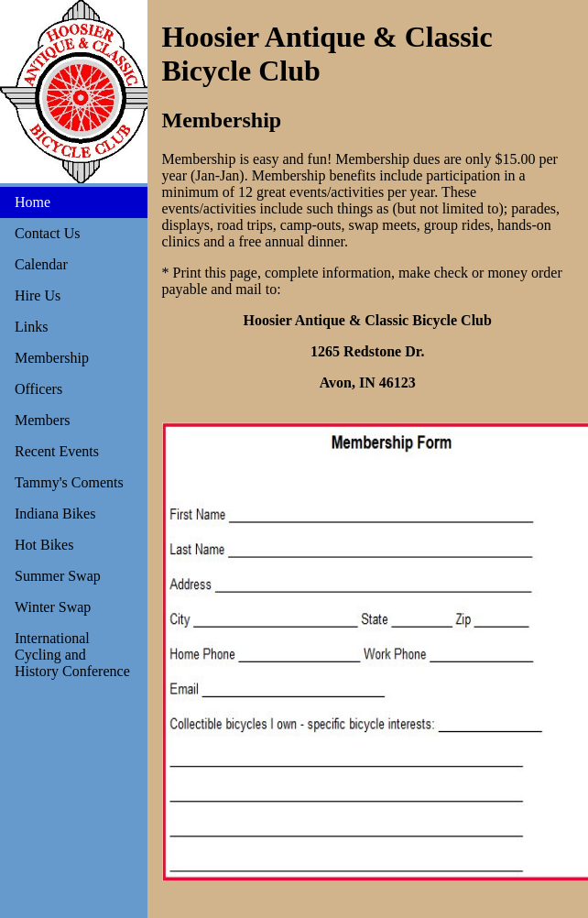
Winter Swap (53, 607)
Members (42, 420)
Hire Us (38, 295)
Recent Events (57, 451)
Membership (52, 358)
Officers (38, 389)
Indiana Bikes (55, 514)
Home (33, 202)
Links (31, 327)
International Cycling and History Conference (72, 655)
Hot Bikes (44, 545)
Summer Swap (58, 576)
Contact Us (48, 233)
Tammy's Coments (69, 482)
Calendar (41, 264)
